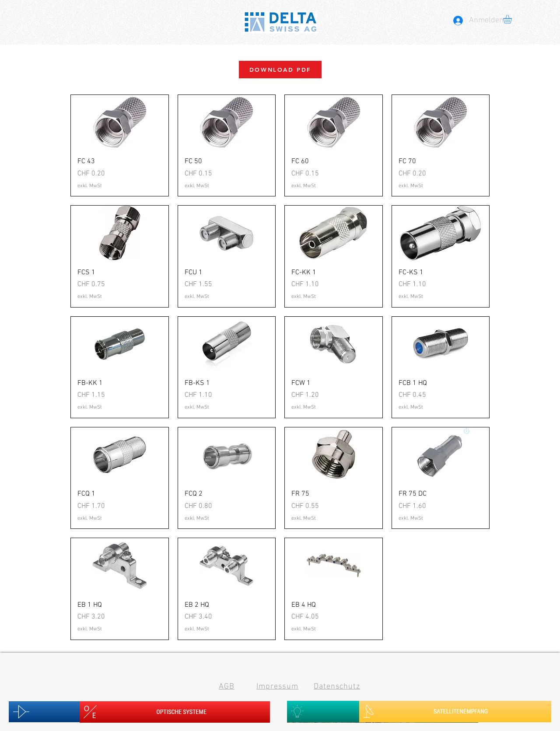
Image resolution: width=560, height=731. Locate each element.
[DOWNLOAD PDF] (280, 70)
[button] (513, 19)
